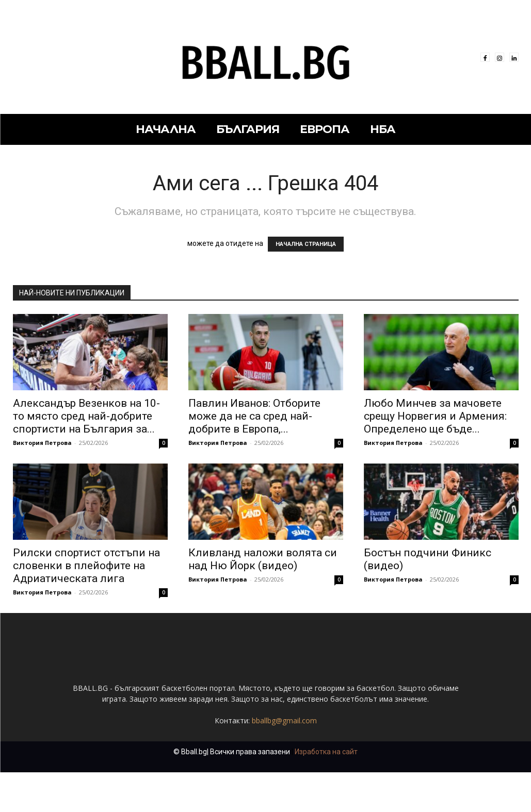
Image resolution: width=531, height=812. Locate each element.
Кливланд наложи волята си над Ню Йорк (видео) (263, 559)
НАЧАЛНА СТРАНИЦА (306, 244)
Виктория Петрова (42, 443)
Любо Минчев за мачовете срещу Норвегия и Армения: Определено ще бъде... (435, 416)
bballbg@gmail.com (284, 760)
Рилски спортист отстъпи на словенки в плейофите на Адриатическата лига (86, 566)
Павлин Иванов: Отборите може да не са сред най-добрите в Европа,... (254, 416)
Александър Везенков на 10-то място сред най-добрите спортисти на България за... (86, 416)
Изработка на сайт (326, 791)
